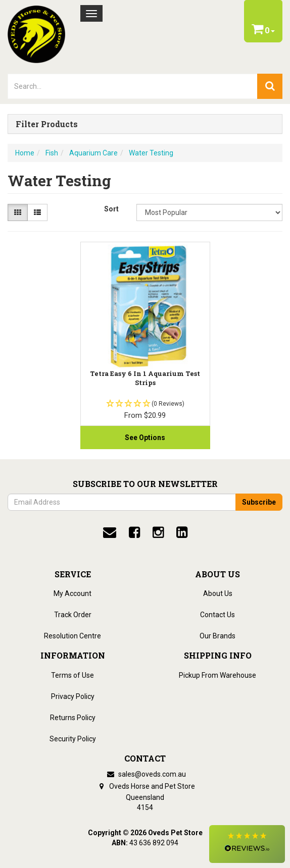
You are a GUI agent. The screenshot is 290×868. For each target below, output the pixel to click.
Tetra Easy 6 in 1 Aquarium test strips (145, 378)
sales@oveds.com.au (145, 774)
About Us (218, 593)
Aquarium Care (93, 153)
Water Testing (151, 153)
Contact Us (217, 615)
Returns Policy (73, 718)
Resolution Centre (72, 636)
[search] (270, 86)
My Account (72, 593)
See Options (145, 438)
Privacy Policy (73, 696)
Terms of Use (72, 675)
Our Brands (217, 636)
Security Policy (73, 739)
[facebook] (134, 532)
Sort (111, 209)
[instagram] (158, 532)
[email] (110, 532)
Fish (52, 153)
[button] (247, 844)
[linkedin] (182, 532)
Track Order (73, 615)
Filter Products (47, 124)
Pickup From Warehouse (217, 675)
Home (25, 153)
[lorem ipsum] (133, 86)
